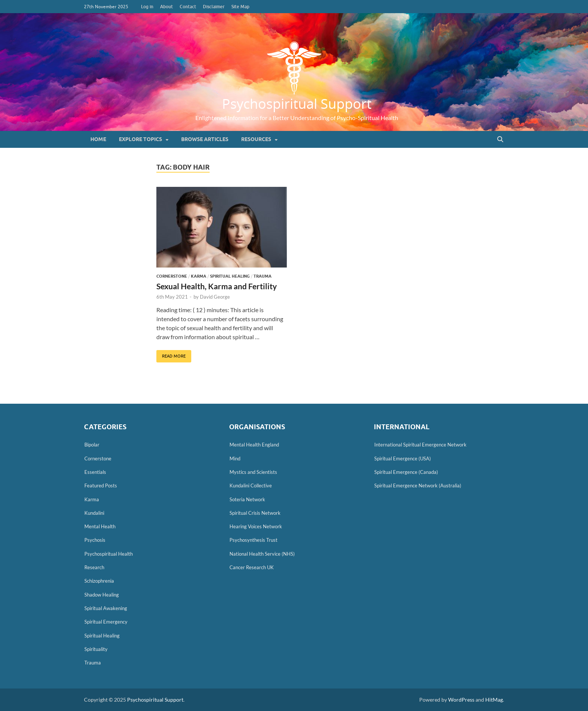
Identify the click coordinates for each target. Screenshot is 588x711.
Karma (199, 276)
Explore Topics (140, 139)
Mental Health (100, 526)
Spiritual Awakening (106, 608)
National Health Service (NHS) (262, 554)
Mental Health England (254, 445)
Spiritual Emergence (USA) (403, 458)
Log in (147, 7)
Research (94, 567)
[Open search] (500, 140)
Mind (235, 458)
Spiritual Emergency (106, 622)
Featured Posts (101, 486)
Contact (188, 7)
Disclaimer (214, 7)
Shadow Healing (102, 595)
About (166, 7)
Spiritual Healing (230, 276)
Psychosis (95, 540)
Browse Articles (205, 139)
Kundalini (94, 513)
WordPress (461, 700)
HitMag (494, 700)
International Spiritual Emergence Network (420, 445)
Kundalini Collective (251, 486)
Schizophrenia (99, 581)
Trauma (262, 276)
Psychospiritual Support (297, 104)
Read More (171, 354)
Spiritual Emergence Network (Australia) (418, 486)
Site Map (240, 7)
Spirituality (96, 649)
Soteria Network (247, 499)
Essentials (95, 472)
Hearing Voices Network (256, 526)
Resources (256, 139)
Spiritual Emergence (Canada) (406, 472)
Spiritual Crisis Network (255, 513)
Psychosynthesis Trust (253, 540)
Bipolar (92, 445)
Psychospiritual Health (109, 554)
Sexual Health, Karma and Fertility (217, 286)
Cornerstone (172, 276)
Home (98, 139)
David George (215, 297)
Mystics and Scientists (253, 472)
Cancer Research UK (252, 567)
